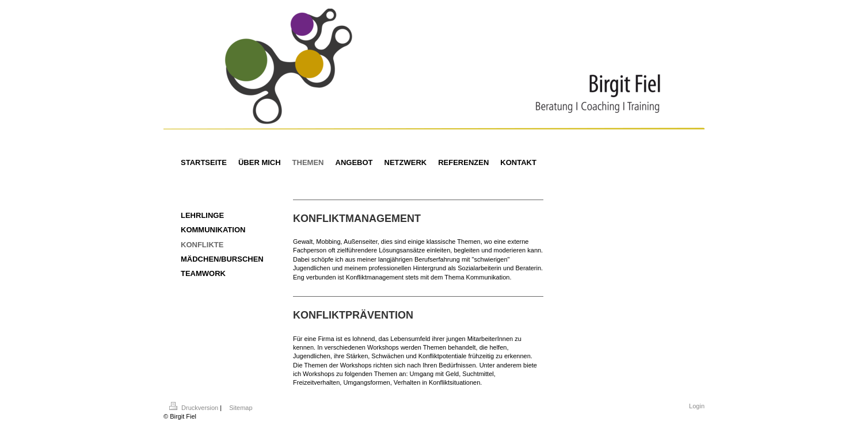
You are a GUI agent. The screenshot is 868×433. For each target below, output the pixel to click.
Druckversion (195, 408)
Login (697, 406)
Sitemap (241, 408)
